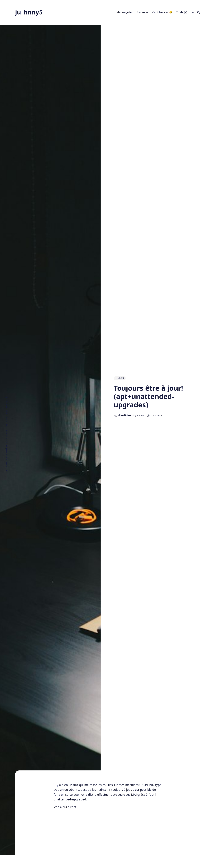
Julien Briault (125, 415)
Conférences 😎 (162, 12)
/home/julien (125, 12)
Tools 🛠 (182, 12)
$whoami (143, 12)
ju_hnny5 (29, 12)
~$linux (120, 378)
